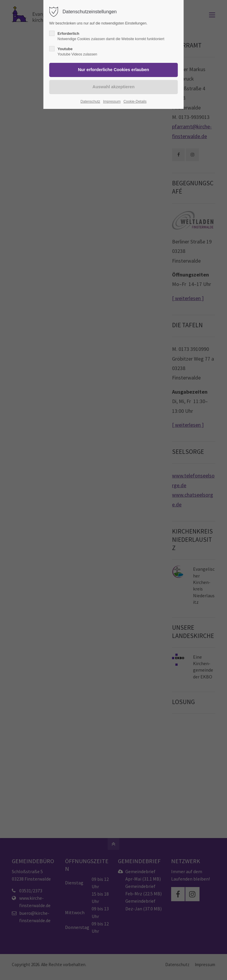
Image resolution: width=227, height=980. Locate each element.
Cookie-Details (135, 102)
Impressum (112, 102)
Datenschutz (90, 102)
